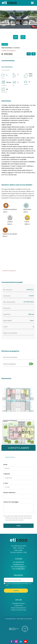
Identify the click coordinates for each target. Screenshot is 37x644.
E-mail (5, 483)
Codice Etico (19, 606)
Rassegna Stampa (18, 603)
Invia (18, 526)
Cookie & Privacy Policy (18, 610)
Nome (5, 464)
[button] (2, 20)
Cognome (7, 474)
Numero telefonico (9, 493)
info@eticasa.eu (19, 565)
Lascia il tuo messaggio (11, 502)
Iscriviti (16, 591)
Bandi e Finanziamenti (18, 608)
